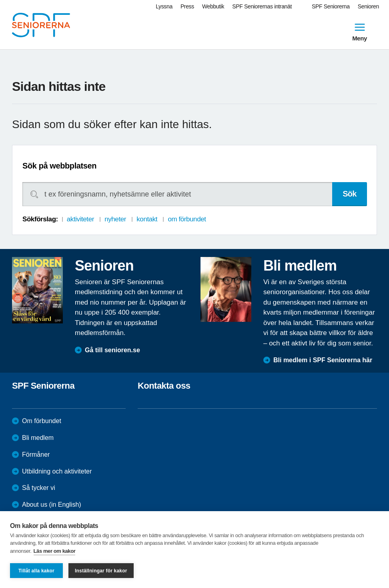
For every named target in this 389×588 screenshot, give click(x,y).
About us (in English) (52, 505)
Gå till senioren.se (112, 350)
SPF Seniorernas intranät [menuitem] (262, 6)
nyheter (115, 219)
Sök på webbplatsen (59, 166)
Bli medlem (38, 438)
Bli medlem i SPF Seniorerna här (323, 360)
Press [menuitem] (187, 6)
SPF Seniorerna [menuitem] (331, 6)
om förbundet (187, 219)
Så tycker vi (39, 488)
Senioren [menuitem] (368, 6)
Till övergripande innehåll (0, 0)
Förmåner (36, 455)
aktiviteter (80, 219)
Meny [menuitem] (360, 31)
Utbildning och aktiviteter (57, 471)
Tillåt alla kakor (36, 571)
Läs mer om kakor (55, 551)
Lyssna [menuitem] (164, 6)
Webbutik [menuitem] (213, 6)
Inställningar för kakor (101, 571)
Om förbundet (42, 421)
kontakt (147, 219)
